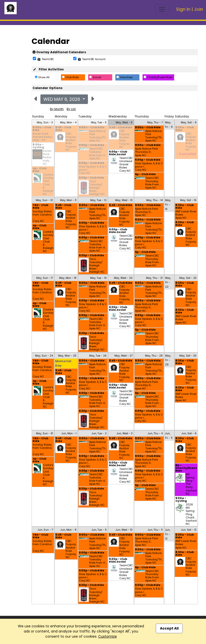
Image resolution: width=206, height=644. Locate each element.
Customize (108, 636)
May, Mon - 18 (68, 278)
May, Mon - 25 (67, 356)
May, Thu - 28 (154, 356)
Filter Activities (48, 69)
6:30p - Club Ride (91, 178)
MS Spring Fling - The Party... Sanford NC (191, 484)
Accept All (169, 628)
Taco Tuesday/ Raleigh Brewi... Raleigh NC (97, 188)
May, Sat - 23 (188, 278)
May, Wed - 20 (123, 278)
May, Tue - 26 (98, 356)
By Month (57, 109)
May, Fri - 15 (168, 205)
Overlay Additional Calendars (59, 52)
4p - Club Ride (39, 170)
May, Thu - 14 (154, 200)
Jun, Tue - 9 (99, 530)
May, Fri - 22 (168, 282)
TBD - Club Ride (40, 207)
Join (199, 9)
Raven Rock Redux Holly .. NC (47, 157)
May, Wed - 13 (124, 200)
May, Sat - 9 (189, 122)
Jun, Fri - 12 (168, 534)
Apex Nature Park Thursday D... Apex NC (146, 152)
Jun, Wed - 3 (125, 433)
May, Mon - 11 (68, 200)
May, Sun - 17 (45, 278)
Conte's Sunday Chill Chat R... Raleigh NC (48, 184)
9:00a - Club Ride (92, 128)
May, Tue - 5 (99, 122)
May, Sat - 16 (188, 200)
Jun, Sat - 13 (189, 530)
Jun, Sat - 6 (189, 433)
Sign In (183, 9)
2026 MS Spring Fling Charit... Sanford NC (191, 514)
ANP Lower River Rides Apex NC (186, 215)
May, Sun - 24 (44, 356)
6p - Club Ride (145, 174)
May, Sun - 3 (45, 122)
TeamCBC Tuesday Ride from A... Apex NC (98, 154)
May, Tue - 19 (98, 278)
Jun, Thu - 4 (155, 433)
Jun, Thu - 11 (155, 530)
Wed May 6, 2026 (62, 99)
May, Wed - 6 (124, 122)
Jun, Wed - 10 (124, 530)
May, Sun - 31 (44, 433)
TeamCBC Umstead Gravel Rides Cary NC (126, 165)
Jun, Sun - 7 (45, 530)
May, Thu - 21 (154, 278)
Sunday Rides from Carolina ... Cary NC (42, 216)
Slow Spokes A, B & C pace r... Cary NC (93, 170)
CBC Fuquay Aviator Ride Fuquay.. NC (71, 142)
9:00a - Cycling (181, 500)
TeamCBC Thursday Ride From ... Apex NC (153, 183)
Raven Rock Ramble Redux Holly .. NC (42, 137)
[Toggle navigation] (162, 9)
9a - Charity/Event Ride (186, 468)
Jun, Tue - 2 (99, 433)
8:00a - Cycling (38, 146)
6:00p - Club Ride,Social (118, 153)
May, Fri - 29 (168, 360)
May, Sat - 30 (188, 356)
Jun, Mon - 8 (68, 530)
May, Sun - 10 (44, 200)
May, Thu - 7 (155, 122)
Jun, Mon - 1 (69, 433)
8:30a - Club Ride (185, 129)
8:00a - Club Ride (42, 129)
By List (71, 109)
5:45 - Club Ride (63, 129)
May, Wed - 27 (123, 356)
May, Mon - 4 (68, 122)
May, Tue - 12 (98, 200)
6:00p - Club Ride (92, 145)
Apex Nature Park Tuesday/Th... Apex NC (98, 136)
